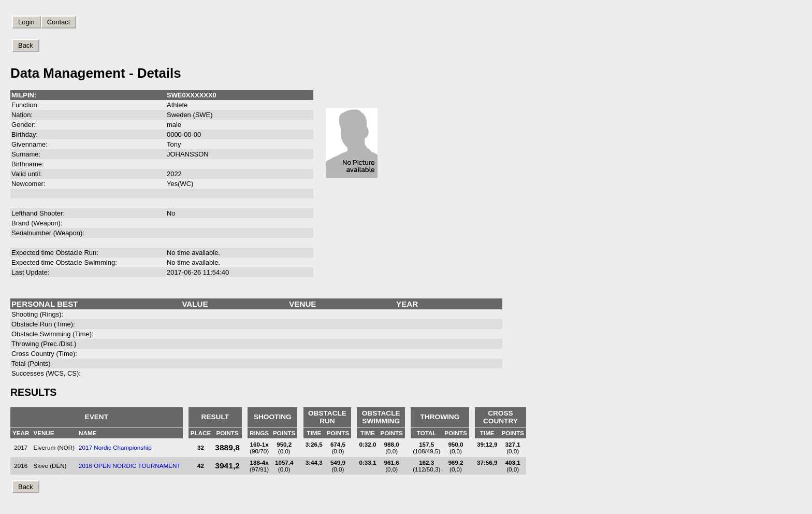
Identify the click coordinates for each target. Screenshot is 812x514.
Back (26, 45)
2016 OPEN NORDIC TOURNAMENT (129, 466)
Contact (59, 22)
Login (26, 22)
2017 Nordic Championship (115, 447)
